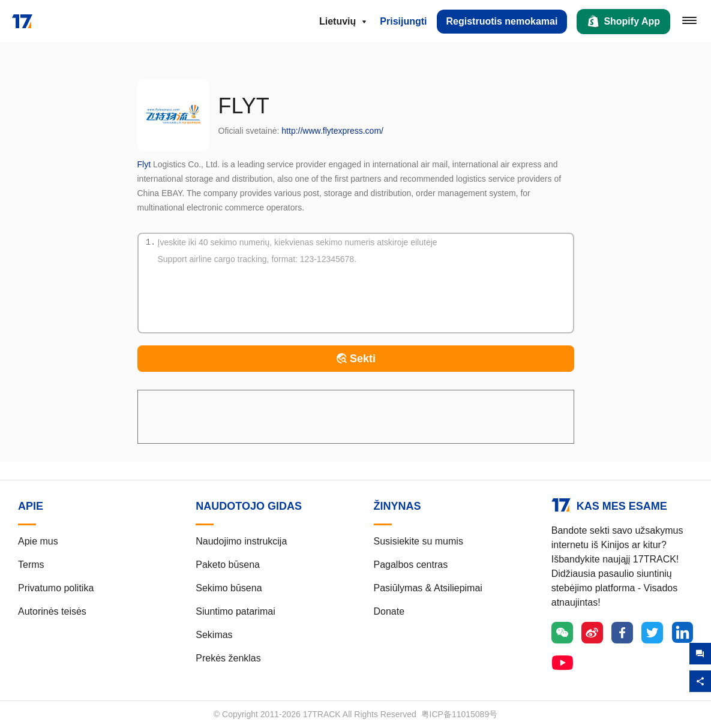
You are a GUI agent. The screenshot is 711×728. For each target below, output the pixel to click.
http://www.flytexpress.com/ (332, 131)
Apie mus (38, 541)
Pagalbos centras (411, 565)
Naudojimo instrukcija (241, 541)
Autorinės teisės (52, 611)
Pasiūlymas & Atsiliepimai (428, 588)
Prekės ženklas (228, 658)
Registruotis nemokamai (502, 21)
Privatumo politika (56, 588)
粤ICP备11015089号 (460, 714)
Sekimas (214, 635)
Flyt (144, 164)
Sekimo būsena (229, 588)
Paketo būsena (228, 565)
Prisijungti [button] (403, 21)
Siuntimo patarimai (235, 611)
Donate (389, 611)
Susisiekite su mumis (418, 541)
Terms (31, 565)
